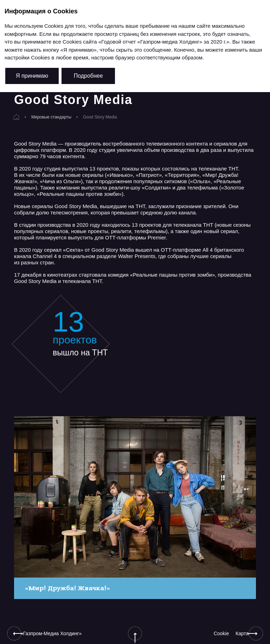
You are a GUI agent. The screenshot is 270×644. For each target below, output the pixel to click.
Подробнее (88, 76)
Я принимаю (32, 76)
